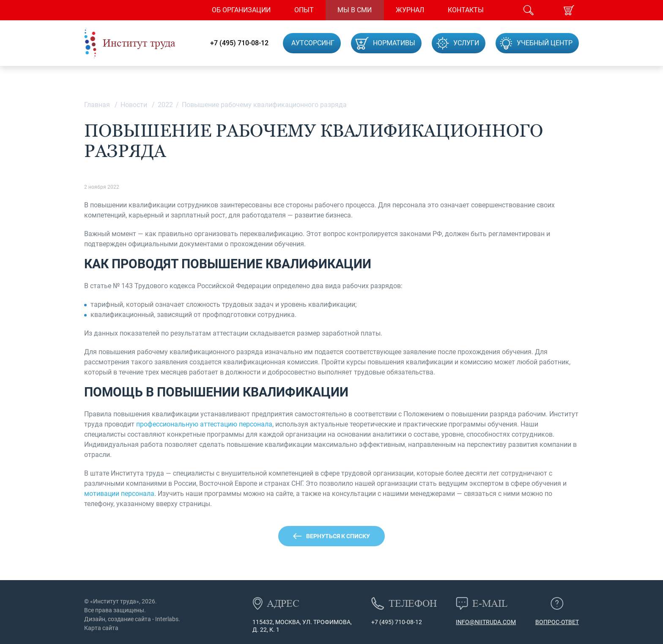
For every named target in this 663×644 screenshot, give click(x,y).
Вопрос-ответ (557, 622)
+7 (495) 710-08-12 (239, 43)
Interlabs (167, 619)
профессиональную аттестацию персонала (204, 424)
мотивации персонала (119, 494)
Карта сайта (101, 628)
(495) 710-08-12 (400, 622)
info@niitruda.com (486, 622)
